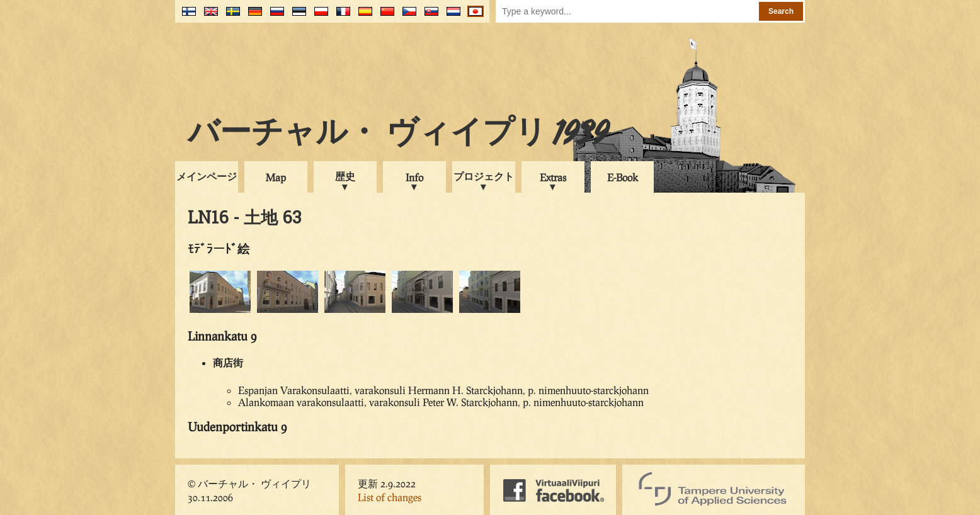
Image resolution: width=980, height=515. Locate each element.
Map (276, 177)
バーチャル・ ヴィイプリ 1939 (398, 135)
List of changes (390, 497)
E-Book (623, 177)
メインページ (207, 176)
